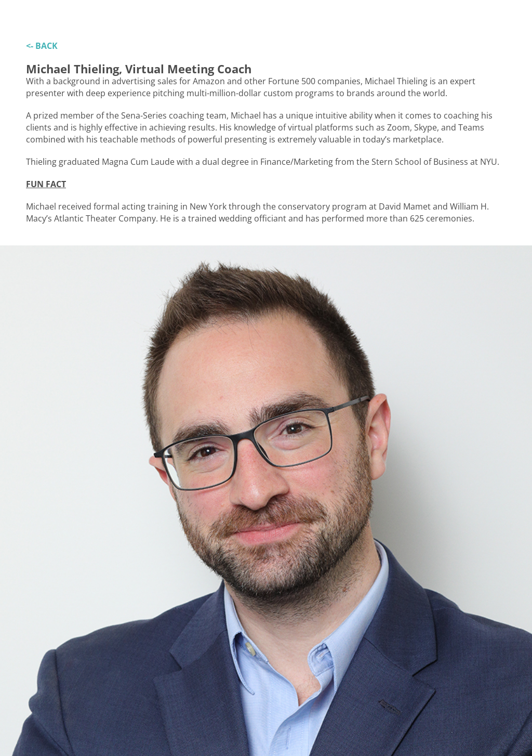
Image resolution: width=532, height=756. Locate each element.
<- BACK (42, 46)
